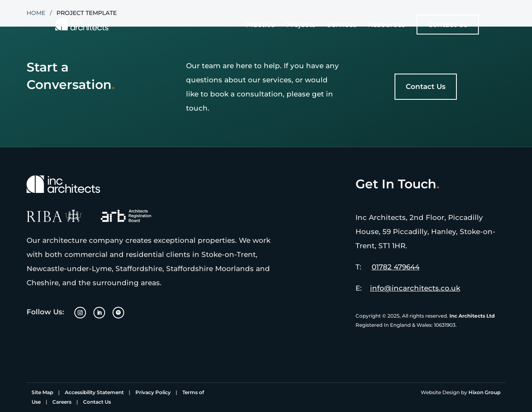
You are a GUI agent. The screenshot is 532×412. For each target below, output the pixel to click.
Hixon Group (484, 392)
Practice (260, 25)
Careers (62, 402)
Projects (301, 25)
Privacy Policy (153, 392)
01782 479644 (396, 267)
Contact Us (448, 25)
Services (342, 25)
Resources (387, 25)
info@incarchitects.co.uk (415, 288)
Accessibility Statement (94, 392)
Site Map (42, 392)
